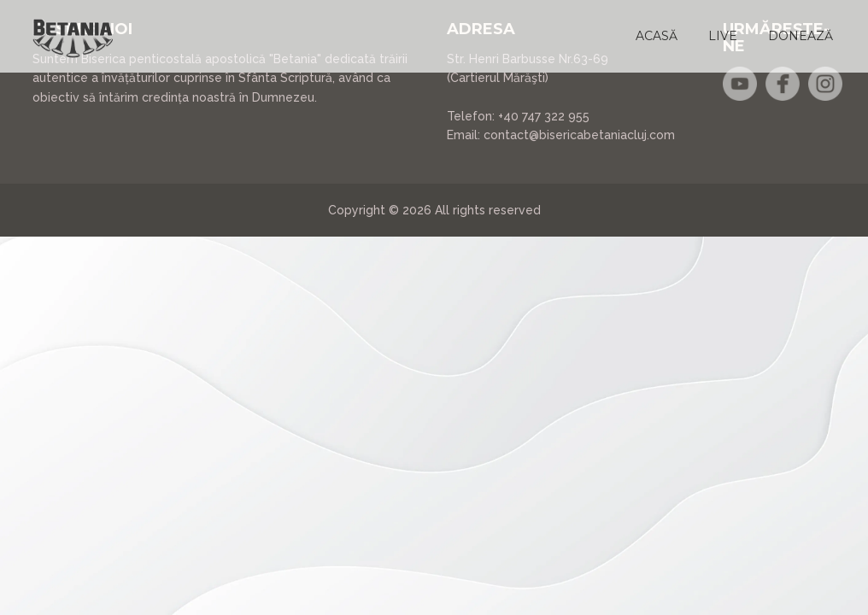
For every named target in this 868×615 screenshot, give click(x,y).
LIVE (723, 36)
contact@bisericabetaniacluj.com (579, 135)
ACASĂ (657, 36)
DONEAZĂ (801, 36)
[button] (657, 36)
